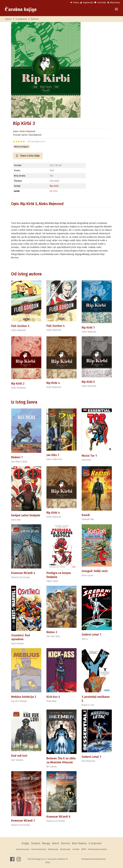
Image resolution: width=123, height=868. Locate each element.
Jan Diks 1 (53, 455)
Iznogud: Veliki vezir (95, 571)
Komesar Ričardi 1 (23, 821)
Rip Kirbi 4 (53, 383)
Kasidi (86, 515)
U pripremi (21, 19)
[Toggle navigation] (116, 9)
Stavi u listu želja (28, 156)
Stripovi (36, 843)
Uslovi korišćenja (39, 849)
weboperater (100, 859)
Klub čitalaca (79, 843)
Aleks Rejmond (27, 131)
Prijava (75, 3)
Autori (8, 19)
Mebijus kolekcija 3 (24, 697)
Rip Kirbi (54, 186)
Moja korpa (114, 3)
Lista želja (100, 3)
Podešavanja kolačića (97, 849)
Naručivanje (65, 849)
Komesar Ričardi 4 (23, 573)
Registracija (87, 3)
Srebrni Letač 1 (91, 635)
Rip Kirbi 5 (88, 382)
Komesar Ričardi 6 (58, 817)
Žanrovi (35, 19)
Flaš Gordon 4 (56, 326)
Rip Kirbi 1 (88, 328)
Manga (46, 843)
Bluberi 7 (17, 457)
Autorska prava (23, 849)
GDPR (84, 849)
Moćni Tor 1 (89, 456)
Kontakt (76, 849)
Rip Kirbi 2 (18, 384)
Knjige (25, 843)
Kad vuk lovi (19, 756)
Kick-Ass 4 (53, 697)
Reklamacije (53, 849)
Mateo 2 (52, 632)
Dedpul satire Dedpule (26, 515)
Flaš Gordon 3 (20, 326)
